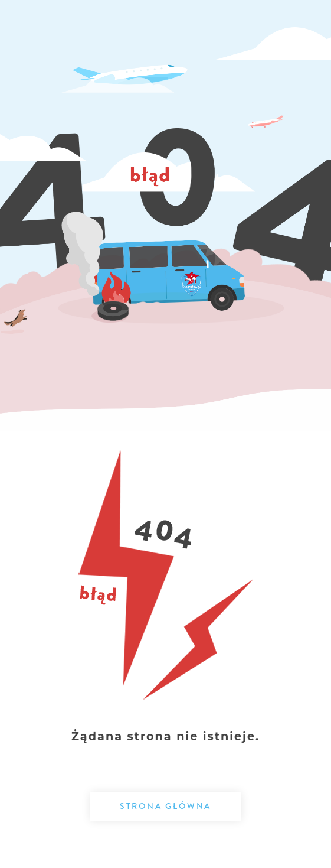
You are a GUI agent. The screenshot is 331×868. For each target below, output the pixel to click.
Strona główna (165, 806)
